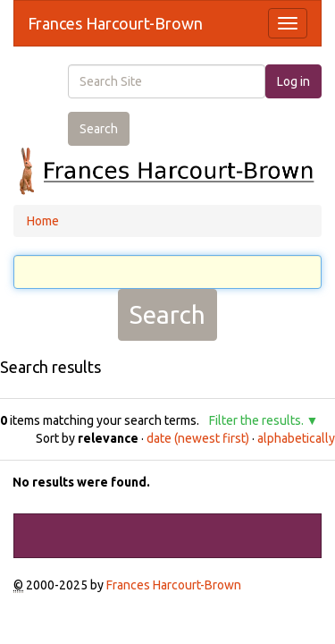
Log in (293, 81)
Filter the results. (258, 420)
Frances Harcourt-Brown (115, 23)
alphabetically (296, 438)
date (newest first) (198, 438)
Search (99, 129)
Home (43, 221)
